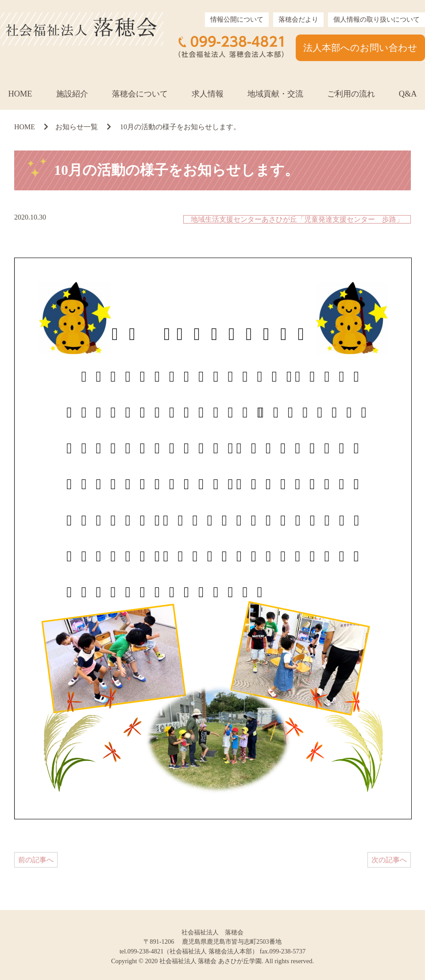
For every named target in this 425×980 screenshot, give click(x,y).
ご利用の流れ (351, 94)
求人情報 (208, 94)
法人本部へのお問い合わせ (360, 48)
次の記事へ (389, 860)
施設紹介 (72, 94)
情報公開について (237, 19)
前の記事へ (36, 860)
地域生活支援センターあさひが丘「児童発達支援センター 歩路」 (297, 219)
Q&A (408, 94)
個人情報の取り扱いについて (377, 19)
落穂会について (140, 94)
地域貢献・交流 (275, 94)
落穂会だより (298, 19)
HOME (20, 94)
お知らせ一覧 (77, 127)
